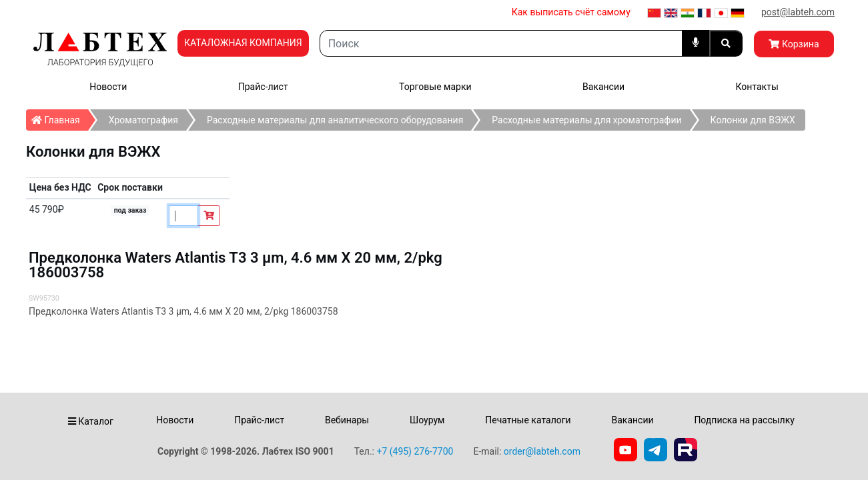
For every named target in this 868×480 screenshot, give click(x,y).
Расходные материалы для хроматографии (586, 120)
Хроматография (143, 120)
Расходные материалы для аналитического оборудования (335, 120)
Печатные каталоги (528, 420)
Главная (60, 117)
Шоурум (427, 420)
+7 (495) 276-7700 (415, 451)
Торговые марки (435, 87)
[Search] (501, 43)
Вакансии (603, 87)
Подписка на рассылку (744, 420)
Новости (108, 87)
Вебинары (347, 420)
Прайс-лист (263, 87)
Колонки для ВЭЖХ (753, 120)
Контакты (757, 87)
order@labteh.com (542, 451)
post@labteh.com (798, 12)
